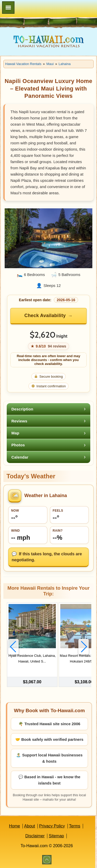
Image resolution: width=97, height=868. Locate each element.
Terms (75, 826)
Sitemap (56, 836)
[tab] (48, 409)
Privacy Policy (52, 826)
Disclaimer (35, 836)
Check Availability (45, 316)
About (29, 826)
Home (15, 826)
